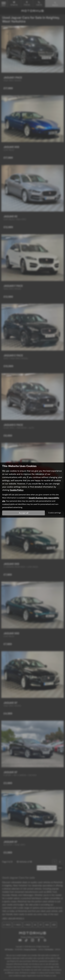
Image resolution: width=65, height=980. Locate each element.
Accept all (24, 513)
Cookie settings (55, 513)
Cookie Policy (17, 490)
